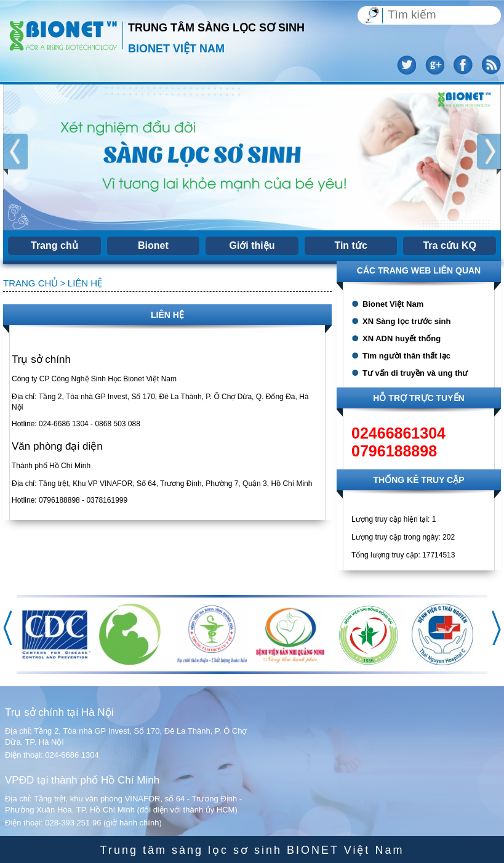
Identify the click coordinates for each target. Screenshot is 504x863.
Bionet (153, 245)
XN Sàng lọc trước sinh (406, 321)
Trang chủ (54, 245)
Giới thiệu (252, 245)
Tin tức (350, 245)
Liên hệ (85, 283)
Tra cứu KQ (450, 245)
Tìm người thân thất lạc (406, 356)
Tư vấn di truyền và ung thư (415, 373)
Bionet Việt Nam (393, 304)
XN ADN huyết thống (402, 338)
